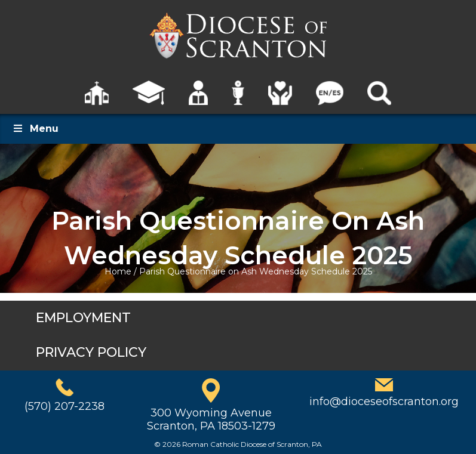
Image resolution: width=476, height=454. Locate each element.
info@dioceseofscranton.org (384, 402)
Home (118, 271)
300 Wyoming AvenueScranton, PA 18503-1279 (211, 419)
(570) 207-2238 (65, 406)
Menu (35, 129)
